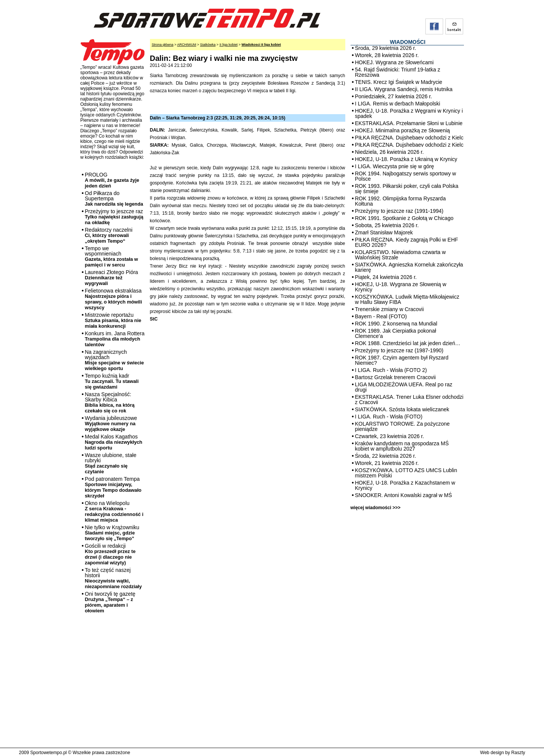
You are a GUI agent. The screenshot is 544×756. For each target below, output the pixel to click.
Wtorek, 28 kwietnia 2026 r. (387, 55)
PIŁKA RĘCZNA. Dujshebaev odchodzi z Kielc (409, 138)
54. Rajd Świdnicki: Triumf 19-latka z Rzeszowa (398, 72)
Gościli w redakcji (110, 554)
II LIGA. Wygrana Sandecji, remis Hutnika (404, 89)
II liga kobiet (229, 45)
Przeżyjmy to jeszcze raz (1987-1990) (399, 350)
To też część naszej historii (114, 578)
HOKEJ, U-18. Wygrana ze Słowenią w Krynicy (401, 287)
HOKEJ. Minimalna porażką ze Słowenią (403, 130)
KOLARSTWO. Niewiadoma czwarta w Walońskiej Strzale (400, 255)
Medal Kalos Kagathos (114, 442)
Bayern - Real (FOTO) (381, 316)
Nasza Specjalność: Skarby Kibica (110, 402)
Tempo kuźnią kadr (112, 381)
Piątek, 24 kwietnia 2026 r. (386, 277)
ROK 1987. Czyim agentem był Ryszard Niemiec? (402, 360)
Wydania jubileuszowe (111, 424)
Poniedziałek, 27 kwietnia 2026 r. (394, 96)
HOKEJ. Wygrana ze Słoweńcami (394, 62)
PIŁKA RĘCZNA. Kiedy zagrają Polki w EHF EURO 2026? (407, 242)
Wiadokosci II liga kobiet (261, 45)
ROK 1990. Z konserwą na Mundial (396, 324)
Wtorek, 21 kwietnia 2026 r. (387, 463)
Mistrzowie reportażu (113, 320)
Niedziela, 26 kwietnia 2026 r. (389, 152)
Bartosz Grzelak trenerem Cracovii (396, 377)
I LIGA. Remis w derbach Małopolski (398, 104)
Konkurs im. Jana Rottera (115, 339)
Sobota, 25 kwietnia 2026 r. (387, 225)
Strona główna (163, 45)
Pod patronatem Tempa (113, 487)
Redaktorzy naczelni (109, 235)
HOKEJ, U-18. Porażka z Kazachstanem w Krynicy (405, 485)
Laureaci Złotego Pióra (112, 278)
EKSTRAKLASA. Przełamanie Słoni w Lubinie (409, 123)
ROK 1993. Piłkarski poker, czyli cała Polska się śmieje (407, 189)
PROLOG (112, 180)
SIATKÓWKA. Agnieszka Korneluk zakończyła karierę (409, 267)
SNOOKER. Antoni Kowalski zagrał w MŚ (404, 495)
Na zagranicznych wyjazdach (115, 360)
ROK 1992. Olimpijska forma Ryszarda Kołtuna (400, 201)
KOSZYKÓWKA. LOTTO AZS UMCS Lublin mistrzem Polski (406, 473)
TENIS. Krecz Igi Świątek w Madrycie (399, 82)
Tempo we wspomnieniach (112, 256)
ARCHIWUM (187, 45)
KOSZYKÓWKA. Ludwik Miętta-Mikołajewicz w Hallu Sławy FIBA (407, 299)
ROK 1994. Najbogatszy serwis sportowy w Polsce (406, 176)
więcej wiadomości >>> (376, 508)
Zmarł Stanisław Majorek (384, 232)
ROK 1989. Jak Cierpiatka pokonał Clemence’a (396, 333)
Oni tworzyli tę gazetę (110, 602)
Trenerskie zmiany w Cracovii (389, 309)
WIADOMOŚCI (408, 42)
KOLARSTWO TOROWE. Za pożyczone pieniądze (403, 426)
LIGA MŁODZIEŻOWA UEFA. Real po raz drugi (404, 387)
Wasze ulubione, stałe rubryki (111, 463)
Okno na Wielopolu (114, 511)
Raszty (518, 753)
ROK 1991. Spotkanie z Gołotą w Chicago (404, 218)
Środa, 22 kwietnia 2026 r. (386, 456)
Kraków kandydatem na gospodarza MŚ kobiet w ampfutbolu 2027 (402, 446)
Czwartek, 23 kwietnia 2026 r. (390, 436)
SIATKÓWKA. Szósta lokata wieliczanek (402, 409)
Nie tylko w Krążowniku (112, 533)
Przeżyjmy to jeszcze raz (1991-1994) (399, 211)
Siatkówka (208, 45)
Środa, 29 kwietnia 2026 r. (386, 48)
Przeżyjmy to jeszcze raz (114, 217)
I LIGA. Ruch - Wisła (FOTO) (389, 417)
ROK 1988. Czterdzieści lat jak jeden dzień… (408, 343)
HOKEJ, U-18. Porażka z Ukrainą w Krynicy (406, 159)
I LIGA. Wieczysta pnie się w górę (395, 166)
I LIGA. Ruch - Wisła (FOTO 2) (391, 370)
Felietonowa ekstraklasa (114, 299)
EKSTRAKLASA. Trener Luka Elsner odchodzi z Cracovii (409, 400)
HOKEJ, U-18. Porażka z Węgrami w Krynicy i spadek (409, 113)
